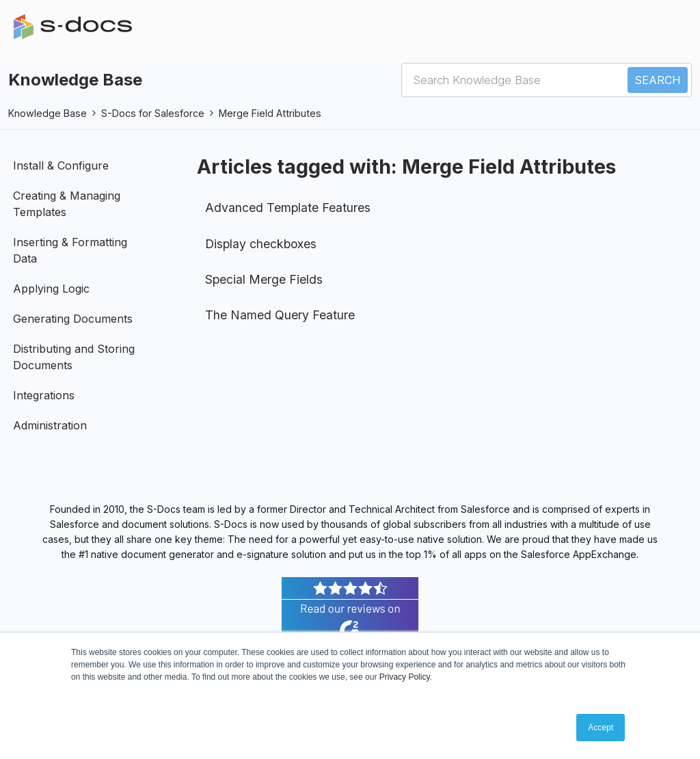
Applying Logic (51, 289)
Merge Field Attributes (270, 113)
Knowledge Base (48, 113)
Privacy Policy (405, 677)
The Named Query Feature (280, 315)
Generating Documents (73, 319)
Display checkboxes (261, 244)
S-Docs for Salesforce (153, 113)
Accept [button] (601, 728)
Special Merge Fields (264, 279)
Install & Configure (61, 165)
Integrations (44, 395)
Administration (50, 425)
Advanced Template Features (288, 208)
